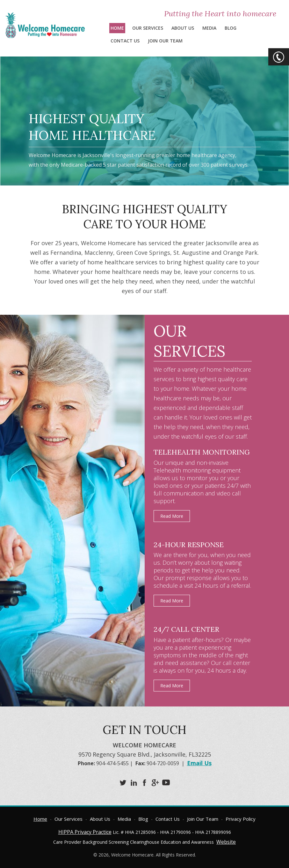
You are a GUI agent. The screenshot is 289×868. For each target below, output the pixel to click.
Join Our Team (165, 41)
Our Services (148, 28)
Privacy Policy (241, 819)
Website (226, 842)
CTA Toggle (279, 57)
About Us (183, 28)
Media (209, 28)
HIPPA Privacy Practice (85, 832)
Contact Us (125, 41)
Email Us (199, 763)
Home (117, 28)
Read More (172, 516)
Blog (231, 28)
